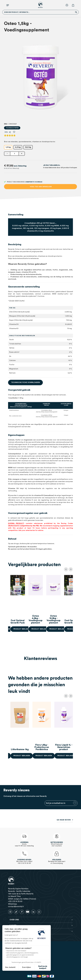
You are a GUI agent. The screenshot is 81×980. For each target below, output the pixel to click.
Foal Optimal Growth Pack (20, 622)
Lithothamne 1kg (20, 749)
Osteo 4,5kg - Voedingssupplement (42, 621)
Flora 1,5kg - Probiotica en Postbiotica (42, 747)
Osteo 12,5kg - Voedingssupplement (64, 621)
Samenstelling (16, 215)
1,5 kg (8, 147)
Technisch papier (12, 128)
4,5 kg (18, 147)
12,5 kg (28, 147)
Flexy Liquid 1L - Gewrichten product (64, 747)
